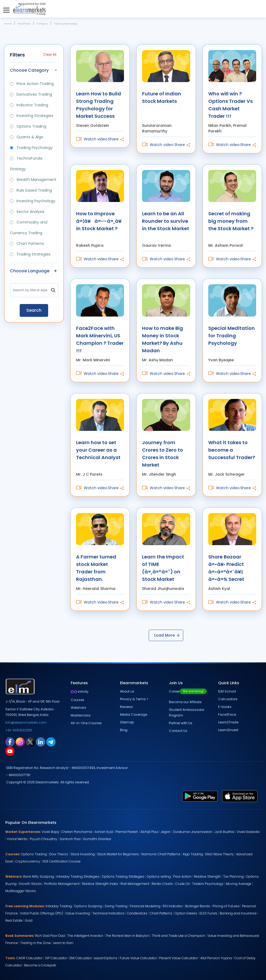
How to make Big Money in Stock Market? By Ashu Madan (163, 339)
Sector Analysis (27, 212)
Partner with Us (181, 723)
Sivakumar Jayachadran (193, 832)
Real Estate (14, 920)
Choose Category (29, 70)
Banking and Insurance (238, 913)
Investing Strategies (32, 116)
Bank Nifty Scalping (39, 876)
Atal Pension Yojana (216, 958)
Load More (167, 635)
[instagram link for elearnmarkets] (20, 742)
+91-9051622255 (19, 730)
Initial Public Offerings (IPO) (42, 913)
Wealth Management (33, 180)
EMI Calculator (81, 958)
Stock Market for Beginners (118, 854)
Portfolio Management (62, 884)
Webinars (78, 708)
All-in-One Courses (86, 723)
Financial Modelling (145, 906)
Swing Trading (116, 906)
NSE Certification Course (62, 861)
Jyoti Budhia (225, 832)
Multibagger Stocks (21, 891)
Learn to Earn (63, 943)
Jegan (166, 832)
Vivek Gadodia (248, 832)
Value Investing (78, 913)
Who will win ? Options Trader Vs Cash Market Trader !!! (230, 105)
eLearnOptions (106, 958)
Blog (124, 730)
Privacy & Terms (133, 699)
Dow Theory (59, 854)
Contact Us (178, 731)
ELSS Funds (208, 913)
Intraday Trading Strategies (78, 876)
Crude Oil (182, 884)
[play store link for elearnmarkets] (200, 796)
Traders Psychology (208, 884)
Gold (29, 920)
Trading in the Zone (36, 943)
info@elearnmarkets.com (26, 722)
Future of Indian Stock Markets (162, 97)
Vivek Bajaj (50, 832)
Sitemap (127, 722)
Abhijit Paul (149, 832)
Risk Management (135, 884)
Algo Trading (193, 854)
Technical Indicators (108, 913)
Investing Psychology (33, 201)
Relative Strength (207, 876)
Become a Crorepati (40, 965)
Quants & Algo (27, 137)
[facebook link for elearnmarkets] (10, 742)
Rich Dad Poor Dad (50, 936)
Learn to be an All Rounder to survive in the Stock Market (166, 221)
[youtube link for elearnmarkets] (10, 751)
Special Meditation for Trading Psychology (232, 336)
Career (188, 691)
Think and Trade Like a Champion (178, 936)
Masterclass (81, 715)
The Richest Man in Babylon (127, 936)
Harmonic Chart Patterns (161, 854)
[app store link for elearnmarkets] (240, 796)
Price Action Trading (32, 84)
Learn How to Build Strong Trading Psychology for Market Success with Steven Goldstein (99, 105)
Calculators (228, 699)
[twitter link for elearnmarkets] (30, 742)
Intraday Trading (59, 906)
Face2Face (227, 714)
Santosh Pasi (70, 839)
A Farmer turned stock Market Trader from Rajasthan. (96, 568)
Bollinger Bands (198, 906)
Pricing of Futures (226, 906)
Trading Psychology (31, 148)
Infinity (80, 692)
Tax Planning (233, 876)
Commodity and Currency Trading (29, 228)
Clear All (50, 54)
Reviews (126, 707)
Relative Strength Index (100, 884)
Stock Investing (83, 854)
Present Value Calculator (178, 958)
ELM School (227, 691)
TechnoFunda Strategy (26, 164)
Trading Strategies (30, 254)
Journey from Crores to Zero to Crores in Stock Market (163, 453)
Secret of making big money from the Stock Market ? (231, 221)
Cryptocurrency (28, 861)
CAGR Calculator (29, 958)
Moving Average (239, 884)
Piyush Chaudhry (43, 839)
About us (127, 691)
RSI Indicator (173, 906)
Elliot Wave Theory (220, 854)
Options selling (159, 876)
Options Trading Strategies (123, 876)
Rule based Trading (31, 190)
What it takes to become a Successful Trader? (232, 450)
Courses (78, 700)
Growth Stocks (30, 884)
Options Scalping (88, 906)
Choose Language (30, 271)
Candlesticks (137, 913)
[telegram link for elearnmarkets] (51, 742)
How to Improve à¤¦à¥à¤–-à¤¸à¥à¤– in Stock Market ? (100, 221)
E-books (225, 707)
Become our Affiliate (185, 702)
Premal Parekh (127, 832)
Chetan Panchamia (77, 832)
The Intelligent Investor (85, 936)
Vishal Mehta (17, 839)
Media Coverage (134, 714)
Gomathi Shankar (97, 839)
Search (34, 310)
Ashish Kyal (104, 832)
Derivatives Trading (31, 94)
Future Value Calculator (138, 958)
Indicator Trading (29, 105)
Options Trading (28, 126)
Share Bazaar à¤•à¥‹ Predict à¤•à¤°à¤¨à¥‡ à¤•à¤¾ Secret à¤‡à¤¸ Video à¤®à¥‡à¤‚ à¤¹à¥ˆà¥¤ (226, 568)
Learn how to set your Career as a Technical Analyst (98, 450)
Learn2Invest (228, 730)
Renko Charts (162, 884)
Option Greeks (186, 913)
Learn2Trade (228, 722)
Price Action (182, 876)
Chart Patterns (27, 244)
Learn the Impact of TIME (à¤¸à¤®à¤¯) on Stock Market (163, 568)
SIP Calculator (56, 958)
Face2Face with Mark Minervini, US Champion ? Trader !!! (100, 339)
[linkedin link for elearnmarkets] (41, 742)
